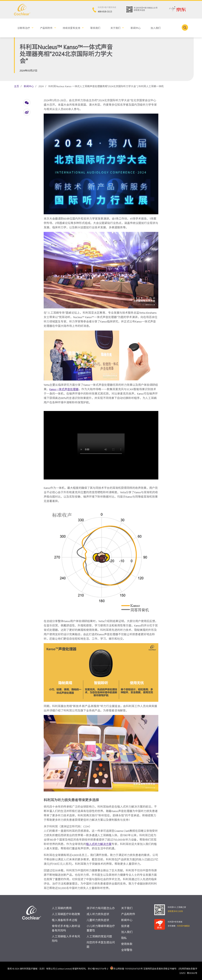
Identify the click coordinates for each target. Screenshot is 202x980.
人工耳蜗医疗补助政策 (66, 914)
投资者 (125, 926)
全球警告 (127, 950)
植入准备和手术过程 (65, 920)
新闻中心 (136, 28)
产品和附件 (46, 28)
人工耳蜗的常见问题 (99, 936)
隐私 (124, 938)
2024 (41, 86)
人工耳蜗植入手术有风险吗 (66, 939)
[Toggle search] (185, 27)
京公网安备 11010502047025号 (126, 968)
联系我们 (95, 28)
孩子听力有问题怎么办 (101, 908)
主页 (16, 86)
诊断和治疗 (24, 28)
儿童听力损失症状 (98, 920)
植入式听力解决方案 (99, 844)
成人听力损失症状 (98, 914)
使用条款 (127, 944)
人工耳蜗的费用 (62, 908)
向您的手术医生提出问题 (101, 945)
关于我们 (115, 28)
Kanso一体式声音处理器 (64, 389)
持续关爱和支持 (71, 28)
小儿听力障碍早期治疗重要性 (101, 928)
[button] (27, 103)
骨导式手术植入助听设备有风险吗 (66, 928)
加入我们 (156, 28)
